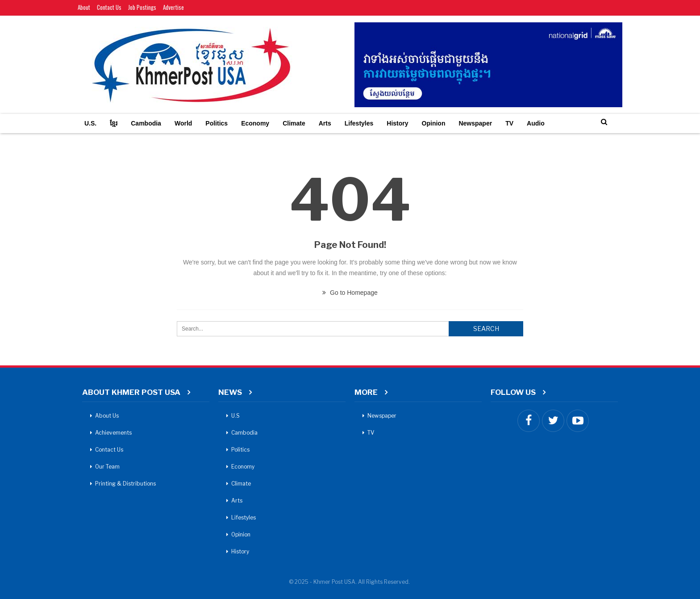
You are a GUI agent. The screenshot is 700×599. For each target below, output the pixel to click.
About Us (107, 416)
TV (509, 123)
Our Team (107, 467)
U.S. (90, 123)
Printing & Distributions (125, 484)
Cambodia (146, 123)
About (84, 7)
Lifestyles (359, 123)
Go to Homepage (350, 293)
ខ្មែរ (114, 123)
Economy (255, 123)
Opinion (434, 123)
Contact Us (109, 7)
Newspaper (475, 123)
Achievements (113, 433)
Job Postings (142, 7)
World (183, 123)
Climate (294, 123)
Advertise (173, 7)
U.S (235, 416)
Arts (325, 123)
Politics (217, 123)
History (397, 123)
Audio (536, 123)
